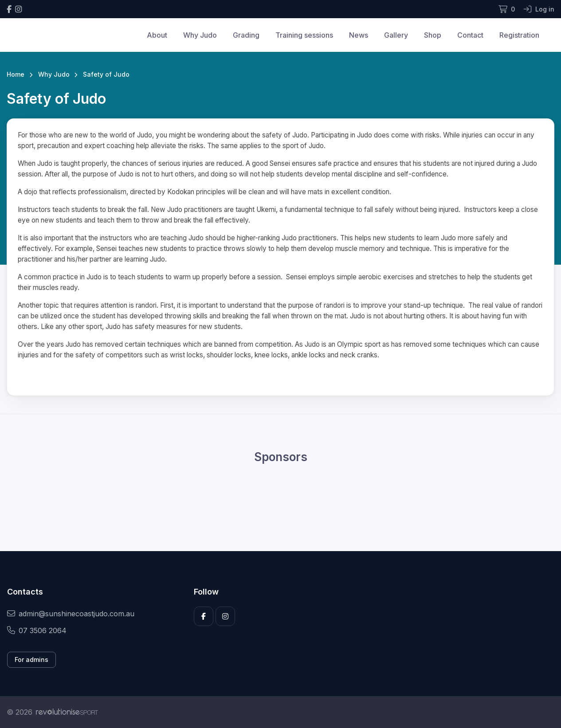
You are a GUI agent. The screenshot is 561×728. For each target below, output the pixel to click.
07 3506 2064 (37, 630)
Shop (433, 35)
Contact (470, 35)
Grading (246, 35)
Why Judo (200, 35)
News (359, 35)
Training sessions (304, 35)
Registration (519, 35)
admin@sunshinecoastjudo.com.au (71, 614)
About (157, 35)
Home (16, 74)
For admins (31, 660)
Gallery (396, 35)
